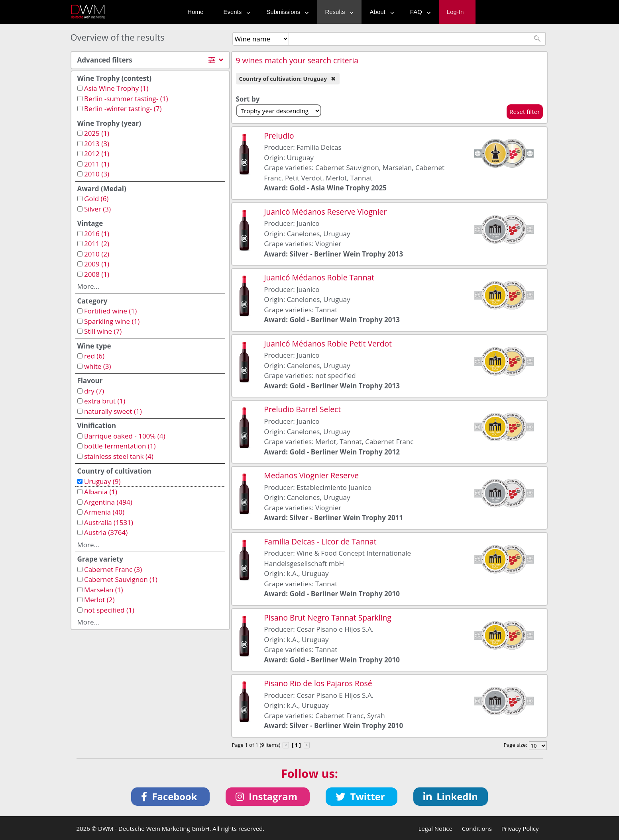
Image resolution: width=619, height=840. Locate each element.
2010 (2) (97, 254)
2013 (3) (97, 144)
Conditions (477, 828)
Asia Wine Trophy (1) (116, 88)
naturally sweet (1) (113, 411)
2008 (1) (97, 274)
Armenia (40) (104, 512)
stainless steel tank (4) (119, 456)
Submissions (286, 12)
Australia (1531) (109, 522)
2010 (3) (97, 174)
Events (235, 12)
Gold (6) (96, 199)
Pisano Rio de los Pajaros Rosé (318, 683)
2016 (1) (97, 234)
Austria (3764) (106, 532)
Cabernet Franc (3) (113, 569)
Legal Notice (435, 828)
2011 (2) (97, 244)
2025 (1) (97, 133)
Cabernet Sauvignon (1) (121, 579)
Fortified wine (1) (110, 311)
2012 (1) (97, 154)
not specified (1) (109, 610)
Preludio (279, 136)
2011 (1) (97, 164)
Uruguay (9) (102, 481)
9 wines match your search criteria (297, 60)
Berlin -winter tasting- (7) (123, 109)
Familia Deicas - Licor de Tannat (320, 541)
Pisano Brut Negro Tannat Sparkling (327, 618)
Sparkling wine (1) (112, 321)
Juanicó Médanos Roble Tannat (319, 277)
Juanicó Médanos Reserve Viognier (325, 212)
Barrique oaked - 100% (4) (125, 436)
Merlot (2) (99, 600)
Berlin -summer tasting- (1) (126, 99)
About (380, 12)
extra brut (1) (105, 401)
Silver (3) (97, 209)
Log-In (455, 12)
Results (337, 12)
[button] (170, 797)
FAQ (419, 12)
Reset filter (525, 112)
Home (195, 12)
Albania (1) (101, 492)
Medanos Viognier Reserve (311, 475)
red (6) (94, 356)
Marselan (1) (104, 590)
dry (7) (94, 391)
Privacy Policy (520, 828)
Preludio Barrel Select (302, 409)
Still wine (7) (103, 331)
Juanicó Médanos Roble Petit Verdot (328, 344)
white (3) (98, 366)
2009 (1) (97, 264)
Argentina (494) (108, 502)
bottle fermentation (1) (120, 446)
